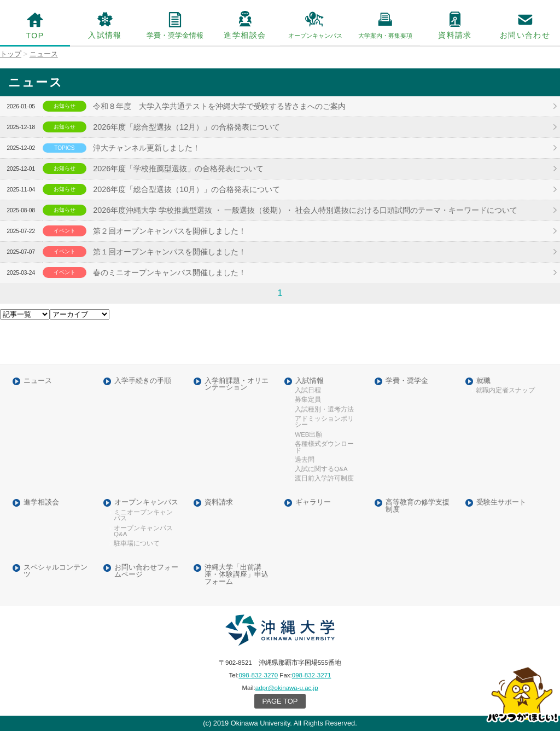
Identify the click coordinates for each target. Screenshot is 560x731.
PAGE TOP (280, 701)
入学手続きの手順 (143, 381)
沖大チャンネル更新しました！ (147, 148)
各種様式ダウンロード (324, 447)
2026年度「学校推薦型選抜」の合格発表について (178, 169)
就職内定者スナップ (505, 390)
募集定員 (308, 400)
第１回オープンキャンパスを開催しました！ (170, 252)
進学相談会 (245, 35)
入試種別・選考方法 (324, 410)
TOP (35, 36)
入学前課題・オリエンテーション (237, 385)
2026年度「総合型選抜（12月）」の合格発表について (186, 127)
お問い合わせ (525, 35)
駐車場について (137, 544)
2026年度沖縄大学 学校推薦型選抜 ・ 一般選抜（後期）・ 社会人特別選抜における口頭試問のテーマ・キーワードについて (305, 210)
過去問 (305, 460)
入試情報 (105, 35)
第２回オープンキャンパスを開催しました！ (170, 231)
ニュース (38, 381)
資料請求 (455, 35)
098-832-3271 (312, 675)
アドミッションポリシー (324, 422)
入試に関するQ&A (321, 469)
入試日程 (308, 390)
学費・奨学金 (407, 381)
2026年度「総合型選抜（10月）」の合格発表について (186, 189)
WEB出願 (308, 435)
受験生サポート (501, 503)
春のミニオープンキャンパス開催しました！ (170, 272)
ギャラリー (313, 503)
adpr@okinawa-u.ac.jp (287, 688)
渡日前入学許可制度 (324, 478)
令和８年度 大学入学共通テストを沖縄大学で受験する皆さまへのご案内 (219, 106)
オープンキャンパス (146, 503)
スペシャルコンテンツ (56, 571)
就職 (483, 381)
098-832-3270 (258, 675)
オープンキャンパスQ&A (143, 532)
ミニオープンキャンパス (143, 516)
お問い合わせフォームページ (146, 571)
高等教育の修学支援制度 (418, 506)
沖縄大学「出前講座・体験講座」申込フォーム (237, 575)
